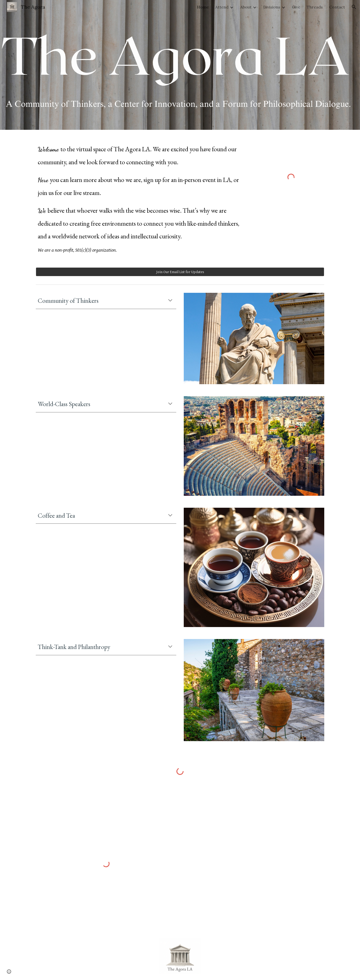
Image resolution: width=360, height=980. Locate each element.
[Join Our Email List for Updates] (180, 272)
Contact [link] (337, 7)
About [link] (246, 7)
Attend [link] (222, 7)
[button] (354, 7)
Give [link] (296, 7)
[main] (143, 196)
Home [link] (203, 7)
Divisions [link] (272, 7)
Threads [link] (315, 7)
